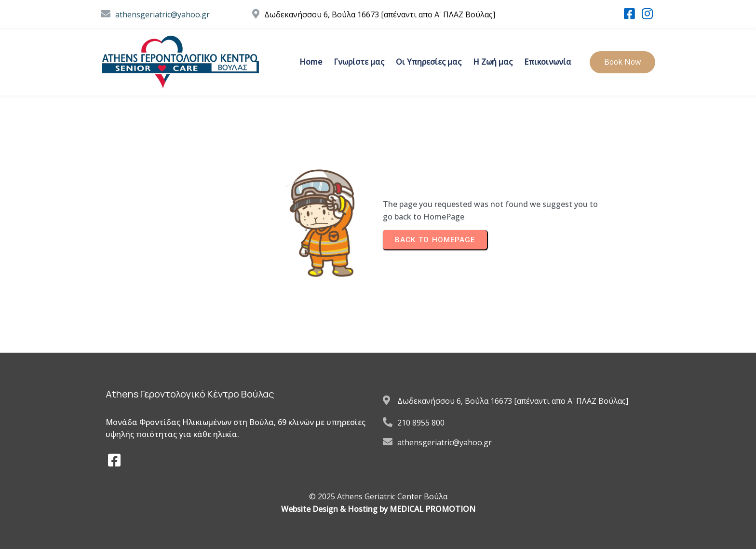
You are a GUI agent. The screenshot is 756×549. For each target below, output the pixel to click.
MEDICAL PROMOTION (432, 509)
